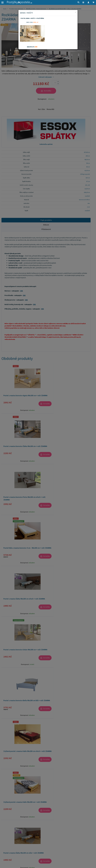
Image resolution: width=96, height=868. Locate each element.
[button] (83, 2)
